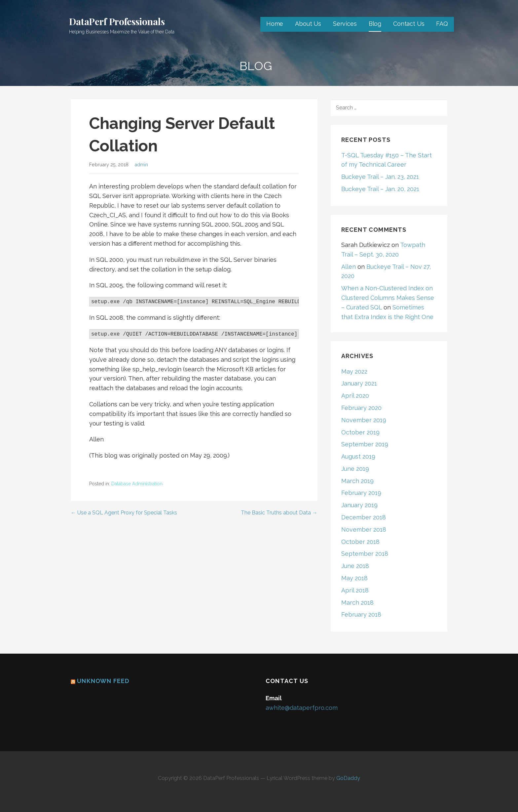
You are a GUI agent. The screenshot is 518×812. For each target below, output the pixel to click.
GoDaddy (348, 778)
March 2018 (357, 603)
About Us (308, 24)
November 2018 (364, 529)
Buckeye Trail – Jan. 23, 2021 (380, 177)
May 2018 (354, 578)
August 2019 (358, 456)
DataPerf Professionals (117, 21)
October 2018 (360, 542)
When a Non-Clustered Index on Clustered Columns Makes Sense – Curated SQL (388, 298)
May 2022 (354, 371)
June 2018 (355, 566)
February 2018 (361, 614)
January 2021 (359, 383)
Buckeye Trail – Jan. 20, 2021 (380, 189)
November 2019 (364, 420)
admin (141, 164)
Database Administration (137, 484)
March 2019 (357, 481)
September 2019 (365, 444)
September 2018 (365, 554)
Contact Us (409, 24)
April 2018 (355, 590)
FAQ (442, 24)
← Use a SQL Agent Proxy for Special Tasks (124, 513)
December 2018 (364, 517)
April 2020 (355, 396)
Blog (375, 24)
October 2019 (360, 432)
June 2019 (355, 469)
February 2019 (361, 493)
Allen (349, 267)
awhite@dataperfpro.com (302, 708)
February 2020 (361, 408)
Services (345, 24)
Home (275, 24)
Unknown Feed (103, 681)
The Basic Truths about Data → (279, 513)
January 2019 (359, 505)
